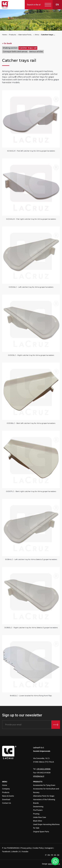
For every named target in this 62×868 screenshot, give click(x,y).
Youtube (25, 852)
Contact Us (7, 803)
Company (6, 789)
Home (4, 35)
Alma (37, 35)
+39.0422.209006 (43, 769)
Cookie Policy (38, 848)
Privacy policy (26, 848)
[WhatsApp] (55, 861)
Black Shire (38, 821)
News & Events (8, 796)
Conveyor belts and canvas (15, 52)
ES (55, 855)
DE (58, 855)
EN (49, 855)
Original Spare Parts (41, 832)
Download (6, 799)
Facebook (6, 852)
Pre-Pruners (38, 810)
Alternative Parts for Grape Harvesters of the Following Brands (25, 35)
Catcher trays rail (48, 35)
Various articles (36, 52)
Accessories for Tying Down (44, 785)
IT (46, 855)
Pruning (36, 814)
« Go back (7, 43)
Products (12, 35)
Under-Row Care (40, 817)
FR (52, 855)
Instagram (49, 848)
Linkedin (15, 852)
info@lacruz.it (39, 776)
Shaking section (10, 48)
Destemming (38, 807)
